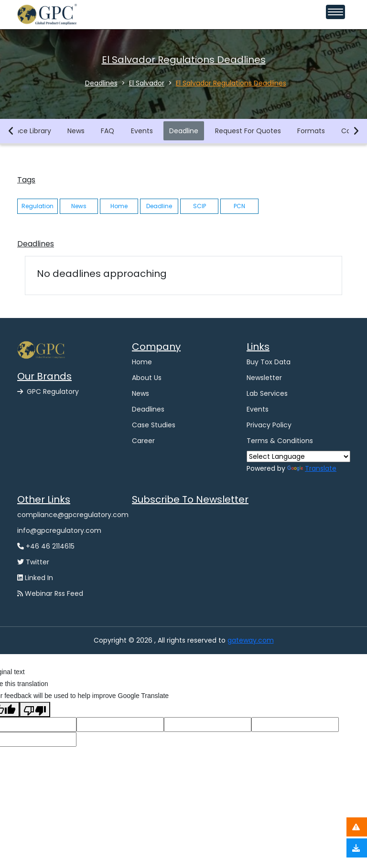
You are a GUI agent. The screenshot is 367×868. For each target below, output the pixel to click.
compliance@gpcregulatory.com (73, 515)
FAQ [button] (108, 131)
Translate (312, 468)
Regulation (38, 206)
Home (119, 206)
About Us (147, 378)
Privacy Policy (269, 425)
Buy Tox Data (269, 362)
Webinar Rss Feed (50, 593)
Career (143, 441)
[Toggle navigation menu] (335, 12)
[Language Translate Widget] (298, 456)
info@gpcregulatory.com (59, 530)
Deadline (184, 131)
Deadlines (148, 409)
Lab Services (267, 393)
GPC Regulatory (48, 392)
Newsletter (264, 378)
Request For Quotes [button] (248, 131)
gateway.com (251, 640)
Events (142, 131)
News (76, 131)
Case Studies (154, 425)
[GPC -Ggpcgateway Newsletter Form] (212, 560)
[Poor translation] (35, 709)
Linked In (35, 578)
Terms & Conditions (280, 441)
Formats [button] (312, 131)
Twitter (33, 562)
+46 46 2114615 (46, 546)
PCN (239, 206)
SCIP (200, 206)
